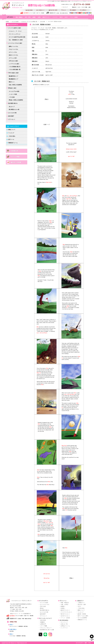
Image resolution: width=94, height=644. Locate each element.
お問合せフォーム (65, 626)
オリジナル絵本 (15, 21)
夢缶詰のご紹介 (12, 88)
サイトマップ (64, 622)
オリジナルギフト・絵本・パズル (83, 643)
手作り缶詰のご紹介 (14, 73)
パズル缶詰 (12, 97)
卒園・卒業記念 (19, 17)
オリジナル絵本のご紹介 (15, 28)
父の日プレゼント (65, 616)
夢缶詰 (42, 608)
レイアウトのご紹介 (14, 64)
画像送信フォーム (13, 143)
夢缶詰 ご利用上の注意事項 (16, 100)
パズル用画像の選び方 (15, 67)
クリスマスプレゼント (66, 612)
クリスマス (55, 17)
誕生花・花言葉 (82, 614)
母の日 (61, 17)
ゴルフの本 (43, 21)
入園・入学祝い (65, 604)
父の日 (66, 17)
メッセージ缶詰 (13, 94)
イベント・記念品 (74, 17)
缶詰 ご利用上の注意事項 (15, 85)
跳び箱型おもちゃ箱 (14, 109)
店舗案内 (42, 622)
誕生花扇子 (11, 116)
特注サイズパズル (13, 55)
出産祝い (63, 608)
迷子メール (11, 139)
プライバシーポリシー (46, 628)
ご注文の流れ (12, 136)
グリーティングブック (15, 34)
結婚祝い (63, 606)
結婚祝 (34, 17)
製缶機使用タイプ (13, 79)
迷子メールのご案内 (83, 616)
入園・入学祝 (28, 17)
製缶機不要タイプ (13, 76)
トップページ (64, 628)
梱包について (12, 130)
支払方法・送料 (82, 604)
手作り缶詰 (43, 606)
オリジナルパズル (45, 604)
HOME (7, 21)
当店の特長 (43, 620)
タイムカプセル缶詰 (14, 91)
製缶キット (12, 82)
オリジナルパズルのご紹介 (15, 43)
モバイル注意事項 (82, 618)
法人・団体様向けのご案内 (16, 40)
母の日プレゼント (65, 614)
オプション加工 (13, 58)
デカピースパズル (13, 49)
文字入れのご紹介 (13, 61)
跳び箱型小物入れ (13, 103)
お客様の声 (43, 624)
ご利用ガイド (81, 603)
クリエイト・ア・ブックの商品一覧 (29, 21)
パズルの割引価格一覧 (15, 70)
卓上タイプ (12, 107)
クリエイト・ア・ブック (15, 31)
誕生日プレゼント (47, 17)
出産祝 (39, 17)
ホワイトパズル (13, 52)
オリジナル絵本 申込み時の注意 (17, 37)
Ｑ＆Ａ (79, 606)
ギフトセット (12, 119)
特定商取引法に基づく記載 (47, 630)
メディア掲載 (43, 626)
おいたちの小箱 (12, 113)
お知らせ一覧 (64, 624)
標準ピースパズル (13, 46)
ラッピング (11, 133)
